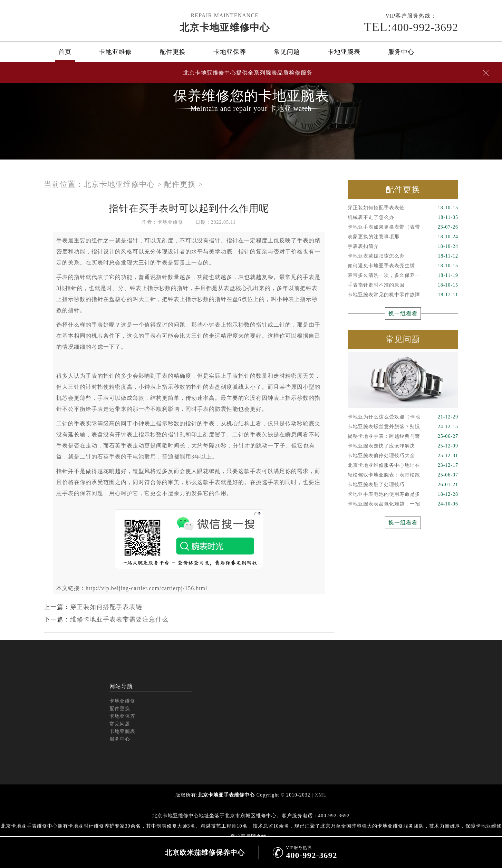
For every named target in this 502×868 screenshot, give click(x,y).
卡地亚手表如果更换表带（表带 (403, 227)
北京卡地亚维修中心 (225, 27)
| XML (318, 795)
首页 (65, 52)
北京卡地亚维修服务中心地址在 (403, 465)
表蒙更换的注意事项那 (403, 237)
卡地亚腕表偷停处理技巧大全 (403, 456)
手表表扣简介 (403, 247)
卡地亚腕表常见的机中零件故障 (403, 295)
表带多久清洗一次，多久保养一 (403, 276)
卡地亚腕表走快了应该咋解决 (403, 446)
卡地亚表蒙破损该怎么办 (403, 256)
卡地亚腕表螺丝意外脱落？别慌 (403, 427)
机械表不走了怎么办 (403, 218)
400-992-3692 (411, 27)
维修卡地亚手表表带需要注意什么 (119, 619)
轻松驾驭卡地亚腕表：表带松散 (403, 475)
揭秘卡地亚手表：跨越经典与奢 (403, 436)
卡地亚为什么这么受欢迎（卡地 (403, 417)
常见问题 (287, 52)
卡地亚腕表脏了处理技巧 (403, 485)
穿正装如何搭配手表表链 (106, 607)
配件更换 (173, 52)
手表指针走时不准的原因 (403, 285)
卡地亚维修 (115, 52)
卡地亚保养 (230, 52)
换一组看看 (403, 313)
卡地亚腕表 (344, 52)
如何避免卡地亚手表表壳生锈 (403, 266)
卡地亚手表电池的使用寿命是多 (403, 494)
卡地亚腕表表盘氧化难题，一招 (403, 504)
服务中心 (401, 52)
